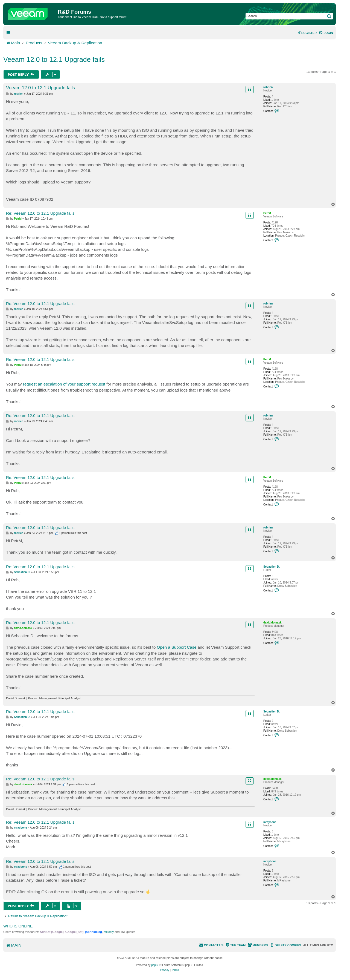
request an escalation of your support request (64, 384)
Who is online (18, 926)
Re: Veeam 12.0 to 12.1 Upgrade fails (40, 213)
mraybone (270, 822)
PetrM (267, 213)
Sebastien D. (272, 567)
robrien (268, 87)
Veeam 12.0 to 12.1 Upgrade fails (54, 59)
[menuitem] (326, 33)
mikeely (109, 932)
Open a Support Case (177, 647)
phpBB (155, 965)
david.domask (272, 623)
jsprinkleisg (94, 932)
